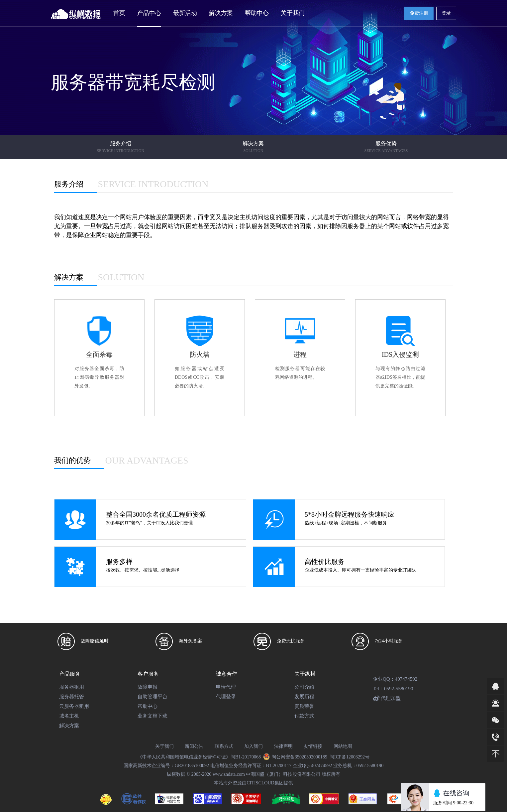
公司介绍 (304, 687)
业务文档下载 (152, 716)
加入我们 (253, 746)
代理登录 (226, 697)
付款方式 (304, 716)
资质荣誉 (304, 706)
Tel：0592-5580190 (393, 689)
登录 (446, 13)
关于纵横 (305, 674)
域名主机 (69, 716)
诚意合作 (227, 674)
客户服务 (148, 674)
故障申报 (148, 687)
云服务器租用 (74, 706)
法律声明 (283, 746)
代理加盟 (387, 698)
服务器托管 (72, 697)
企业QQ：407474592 (395, 679)
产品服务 (70, 674)
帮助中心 (148, 706)
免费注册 (419, 13)
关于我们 (164, 746)
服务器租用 (72, 687)
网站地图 (343, 746)
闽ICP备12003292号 (350, 757)
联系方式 (224, 746)
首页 (119, 13)
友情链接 (313, 746)
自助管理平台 (152, 697)
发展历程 (304, 697)
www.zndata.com (229, 774)
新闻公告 (194, 746)
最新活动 (185, 13)
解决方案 (69, 726)
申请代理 (226, 687)
